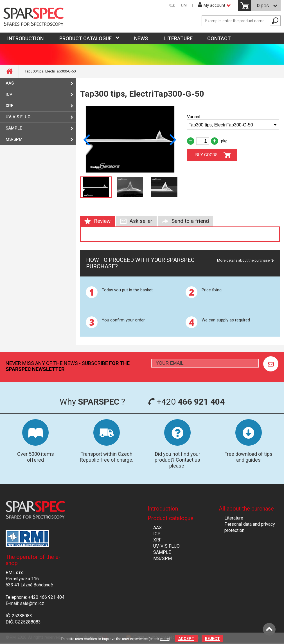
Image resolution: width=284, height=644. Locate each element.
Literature (178, 38)
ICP (9, 94)
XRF (9, 106)
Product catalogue (85, 38)
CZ (172, 5)
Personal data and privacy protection (250, 527)
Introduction (163, 509)
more (164, 639)
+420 (186, 402)
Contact (219, 38)
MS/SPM (14, 139)
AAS (10, 83)
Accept (186, 639)
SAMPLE (14, 128)
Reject (212, 639)
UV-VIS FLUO (18, 117)
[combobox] (233, 124)
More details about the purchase (243, 260)
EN (184, 5)
